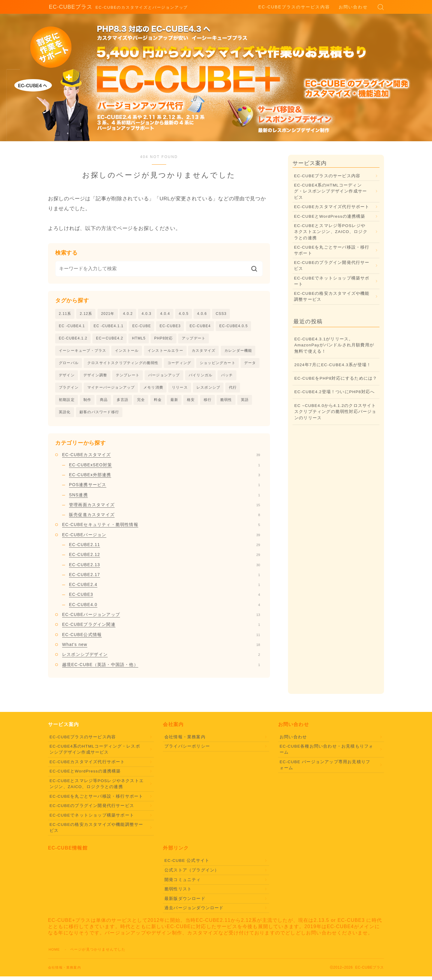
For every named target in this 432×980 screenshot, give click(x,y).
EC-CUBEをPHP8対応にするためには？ (336, 378)
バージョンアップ (164, 377)
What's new (161, 648)
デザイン (67, 377)
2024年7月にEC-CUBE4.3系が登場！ (333, 365)
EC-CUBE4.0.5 (234, 326)
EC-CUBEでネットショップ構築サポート (332, 281)
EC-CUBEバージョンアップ (161, 618)
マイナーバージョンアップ (111, 390)
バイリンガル (201, 377)
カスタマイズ (204, 352)
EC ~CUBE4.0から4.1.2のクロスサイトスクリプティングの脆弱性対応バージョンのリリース (335, 412)
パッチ (227, 377)
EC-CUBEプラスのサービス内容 (294, 7)
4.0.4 (165, 314)
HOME (55, 953)
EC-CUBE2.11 (165, 548)
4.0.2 (128, 314)
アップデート (194, 339)
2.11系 (65, 314)
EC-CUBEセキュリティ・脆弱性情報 (161, 528)
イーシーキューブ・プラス (82, 352)
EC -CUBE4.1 (72, 326)
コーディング (179, 364)
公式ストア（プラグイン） (192, 874)
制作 (87, 402)
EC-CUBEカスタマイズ (161, 458)
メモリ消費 (153, 390)
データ (250, 364)
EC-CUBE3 (170, 326)
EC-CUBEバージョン (161, 538)
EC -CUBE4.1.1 (109, 326)
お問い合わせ (353, 7)
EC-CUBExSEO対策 (165, 468)
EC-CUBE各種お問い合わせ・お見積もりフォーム (326, 753)
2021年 (108, 314)
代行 (233, 390)
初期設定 (67, 402)
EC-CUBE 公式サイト (187, 864)
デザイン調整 (95, 377)
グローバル (69, 364)
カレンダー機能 (238, 352)
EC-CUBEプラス (68, 7)
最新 (174, 402)
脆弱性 (226, 402)
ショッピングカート (218, 364)
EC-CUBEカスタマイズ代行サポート (332, 207)
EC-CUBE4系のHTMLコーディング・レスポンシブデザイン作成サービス (330, 191)
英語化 (65, 415)
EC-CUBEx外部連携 (165, 478)
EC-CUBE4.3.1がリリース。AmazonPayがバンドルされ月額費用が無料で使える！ (334, 345)
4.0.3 (147, 314)
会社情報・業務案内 (185, 741)
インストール (127, 352)
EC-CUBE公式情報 (161, 638)
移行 (208, 402)
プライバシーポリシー (187, 750)
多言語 (123, 402)
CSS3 (221, 314)
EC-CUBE (142, 326)
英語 (245, 402)
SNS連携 (165, 498)
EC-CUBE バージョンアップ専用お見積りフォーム (325, 768)
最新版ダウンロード (185, 902)
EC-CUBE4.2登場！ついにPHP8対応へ (334, 392)
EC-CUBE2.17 (165, 578)
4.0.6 (202, 314)
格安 (191, 402)
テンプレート (128, 377)
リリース (180, 390)
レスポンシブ (208, 390)
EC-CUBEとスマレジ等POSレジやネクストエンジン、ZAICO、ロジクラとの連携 (331, 232)
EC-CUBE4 (200, 326)
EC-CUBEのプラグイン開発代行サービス (332, 266)
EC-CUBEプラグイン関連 (161, 628)
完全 (141, 402)
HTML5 (139, 339)
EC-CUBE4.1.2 (73, 339)
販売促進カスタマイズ (165, 518)
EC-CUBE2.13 (165, 568)
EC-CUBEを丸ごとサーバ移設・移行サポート (332, 250)
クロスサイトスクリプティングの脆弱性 (123, 364)
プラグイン (69, 390)
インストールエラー (165, 352)
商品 (104, 402)
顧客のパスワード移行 (99, 415)
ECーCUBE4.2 (110, 339)
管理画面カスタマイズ (165, 508)
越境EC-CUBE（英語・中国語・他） (161, 668)
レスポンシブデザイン (161, 658)
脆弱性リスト (178, 893)
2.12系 (86, 314)
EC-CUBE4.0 (165, 608)
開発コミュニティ (183, 883)
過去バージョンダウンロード (194, 911)
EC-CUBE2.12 (165, 558)
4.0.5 (184, 314)
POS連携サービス (165, 488)
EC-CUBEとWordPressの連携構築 (330, 216)
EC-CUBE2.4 (165, 588)
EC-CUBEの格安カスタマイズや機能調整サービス (332, 296)
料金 (158, 402)
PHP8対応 (164, 339)
